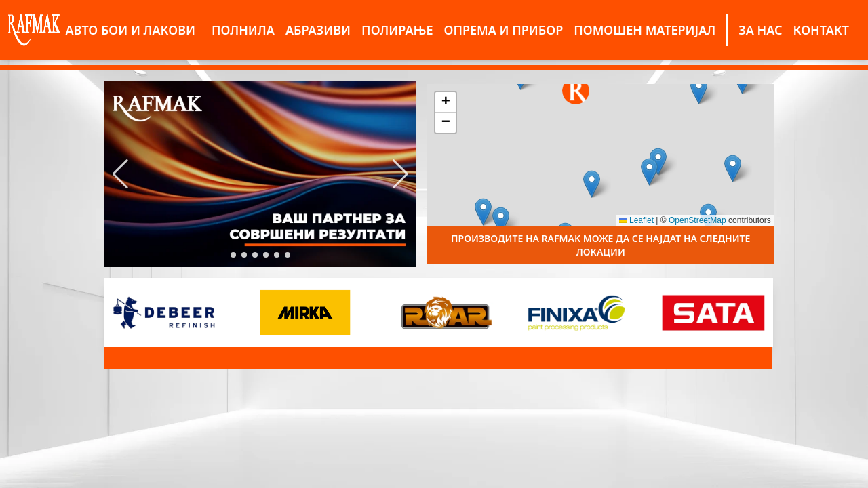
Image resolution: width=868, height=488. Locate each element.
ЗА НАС (760, 30)
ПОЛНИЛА (243, 30)
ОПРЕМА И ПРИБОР (504, 30)
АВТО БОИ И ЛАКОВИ (131, 30)
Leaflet (636, 220)
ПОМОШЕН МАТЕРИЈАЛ (645, 30)
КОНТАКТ (821, 30)
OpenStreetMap (697, 220)
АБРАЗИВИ (318, 30)
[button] (120, 174)
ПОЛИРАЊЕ (397, 30)
